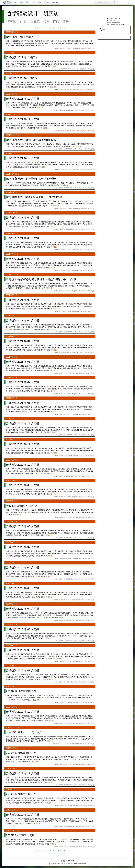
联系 (46, 22)
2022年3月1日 (12, 53)
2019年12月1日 (12, 769)
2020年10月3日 (12, 480)
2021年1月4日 (12, 419)
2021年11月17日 (13, 135)
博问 (34, 2)
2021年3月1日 (12, 378)
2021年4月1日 (12, 357)
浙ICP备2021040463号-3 (79, 864)
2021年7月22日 (12, 275)
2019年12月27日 (13, 728)
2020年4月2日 (12, 625)
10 (58, 28)
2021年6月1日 (12, 316)
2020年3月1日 (12, 645)
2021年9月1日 (12, 233)
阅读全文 (41, 46)
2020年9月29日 (12, 501)
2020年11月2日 (12, 460)
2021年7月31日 (12, 254)
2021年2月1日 (12, 398)
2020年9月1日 (12, 522)
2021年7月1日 (12, 295)
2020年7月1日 (12, 563)
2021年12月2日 (12, 114)
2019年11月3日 (12, 810)
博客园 (12, 22)
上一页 (37, 28)
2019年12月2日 (12, 748)
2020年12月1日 (12, 439)
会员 (16, 2)
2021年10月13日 (13, 192)
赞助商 (46, 2)
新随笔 (35, 22)
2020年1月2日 (12, 707)
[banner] (7, 2)
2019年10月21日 (13, 831)
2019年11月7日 (12, 789)
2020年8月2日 (12, 542)
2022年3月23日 (12, 32)
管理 (66, 22)
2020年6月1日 (12, 583)
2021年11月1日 (12, 153)
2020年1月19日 (12, 686)
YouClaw (55, 2)
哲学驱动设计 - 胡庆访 (33, 13)
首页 (23, 22)
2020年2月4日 (12, 666)
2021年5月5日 (12, 336)
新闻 (28, 2)
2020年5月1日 (12, 604)
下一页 (63, 28)
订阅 (56, 22)
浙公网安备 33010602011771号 (59, 864)
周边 (22, 2)
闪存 (40, 2)
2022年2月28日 (12, 73)
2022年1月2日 (12, 94)
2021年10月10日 (13, 213)
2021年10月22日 (13, 174)
